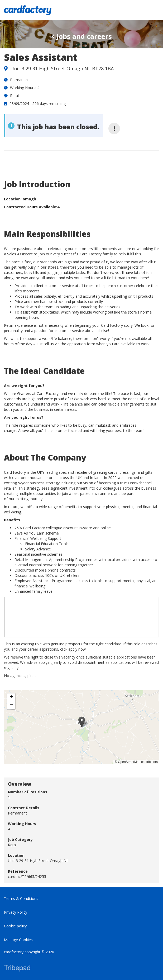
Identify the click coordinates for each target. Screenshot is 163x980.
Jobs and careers (82, 36)
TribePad (17, 969)
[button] (82, 722)
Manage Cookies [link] (18, 940)
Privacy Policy (16, 912)
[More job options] (114, 128)
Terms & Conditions (21, 898)
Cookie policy (15, 926)
